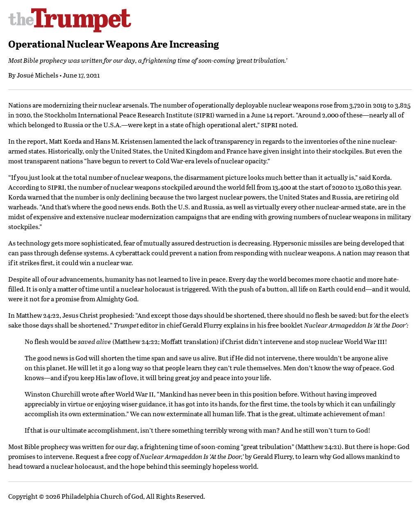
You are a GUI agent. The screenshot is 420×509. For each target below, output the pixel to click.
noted (288, 125)
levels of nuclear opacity (231, 161)
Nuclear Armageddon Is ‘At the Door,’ (192, 456)
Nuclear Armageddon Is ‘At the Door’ (355, 325)
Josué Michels (38, 75)
